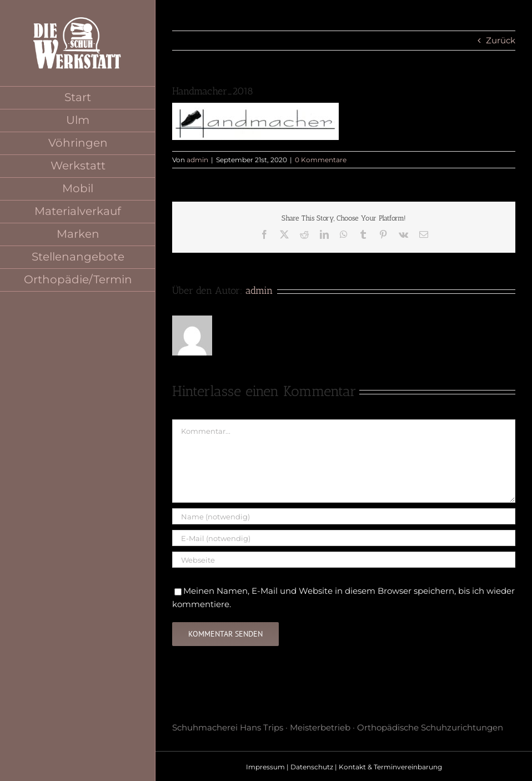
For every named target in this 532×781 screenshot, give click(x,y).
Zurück (501, 40)
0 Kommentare (321, 160)
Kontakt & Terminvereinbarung (390, 767)
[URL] (344, 560)
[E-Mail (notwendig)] (344, 538)
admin (197, 160)
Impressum (265, 767)
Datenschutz (312, 767)
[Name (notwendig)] (344, 516)
